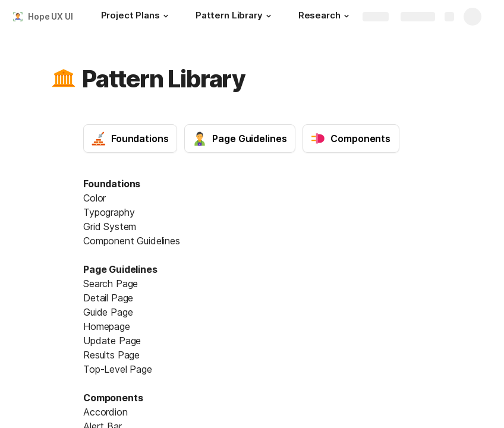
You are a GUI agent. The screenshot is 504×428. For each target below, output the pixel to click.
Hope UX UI (51, 16)
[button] (166, 16)
